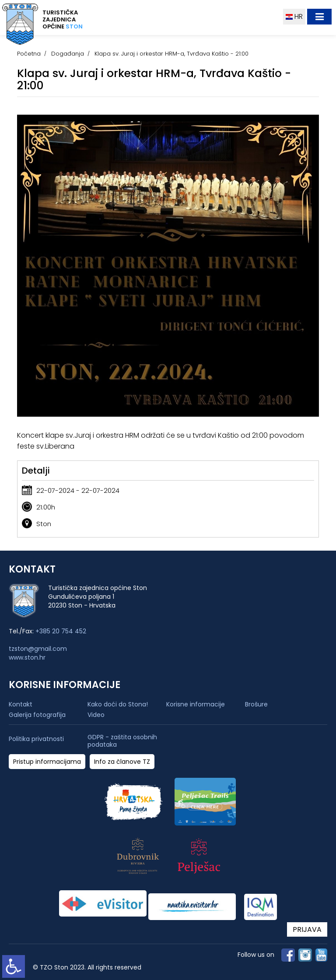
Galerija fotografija (37, 715)
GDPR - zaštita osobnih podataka (122, 741)
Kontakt (21, 704)
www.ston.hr (27, 657)
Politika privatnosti (36, 739)
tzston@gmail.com (38, 649)
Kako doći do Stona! (118, 704)
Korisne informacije (196, 704)
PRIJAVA (307, 929)
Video (96, 715)
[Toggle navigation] (319, 17)
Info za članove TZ (122, 762)
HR (294, 16)
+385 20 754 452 (61, 631)
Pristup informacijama (47, 762)
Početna (29, 54)
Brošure (256, 704)
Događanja (68, 54)
